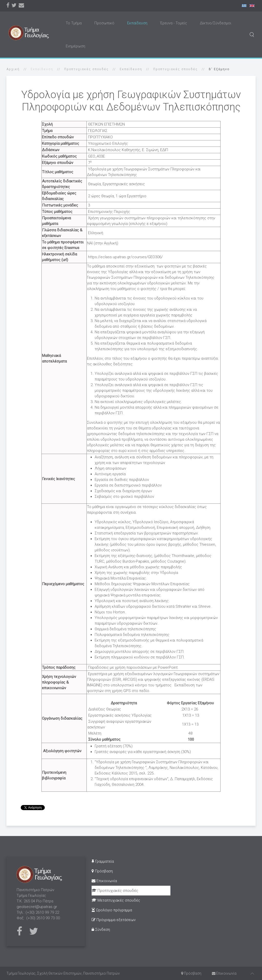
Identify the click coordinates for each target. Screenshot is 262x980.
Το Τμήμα (74, 23)
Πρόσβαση (102, 871)
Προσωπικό (104, 23)
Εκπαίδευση (137, 23)
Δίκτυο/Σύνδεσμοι (216, 23)
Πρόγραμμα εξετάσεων (114, 920)
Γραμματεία (103, 861)
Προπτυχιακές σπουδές (86, 69)
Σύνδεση (101, 930)
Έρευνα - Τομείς (174, 23)
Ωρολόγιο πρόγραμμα (112, 910)
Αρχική (13, 69)
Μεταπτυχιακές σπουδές (116, 900)
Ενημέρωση (75, 46)
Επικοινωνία (104, 881)
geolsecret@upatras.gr (37, 907)
